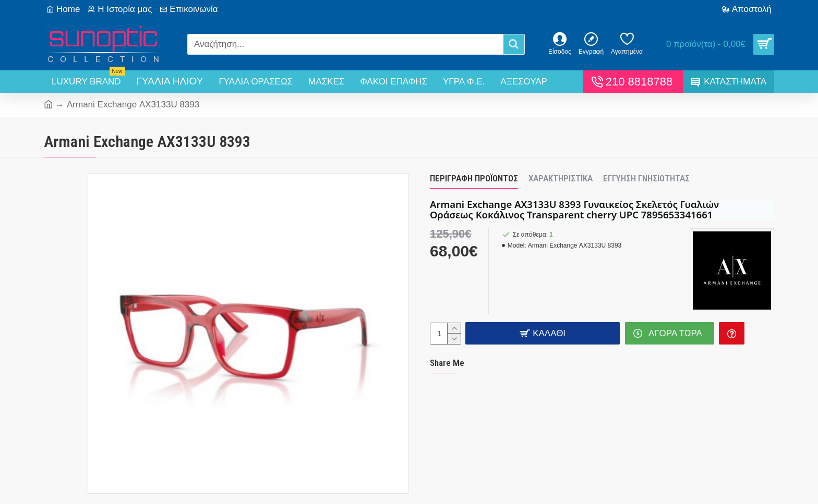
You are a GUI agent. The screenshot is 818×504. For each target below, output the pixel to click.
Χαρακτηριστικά (561, 178)
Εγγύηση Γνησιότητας (646, 178)
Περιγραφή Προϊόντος (474, 178)
